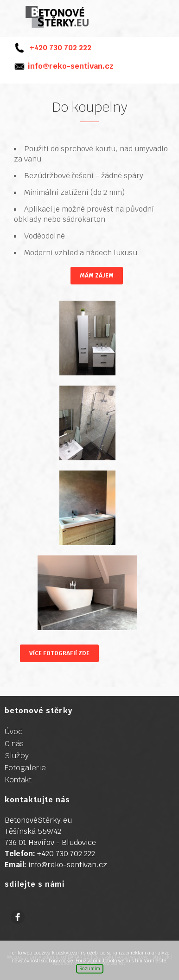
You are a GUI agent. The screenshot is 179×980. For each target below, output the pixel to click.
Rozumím (90, 969)
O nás (14, 744)
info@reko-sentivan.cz (71, 66)
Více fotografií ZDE (59, 653)
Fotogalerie (25, 768)
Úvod (14, 732)
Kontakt (18, 780)
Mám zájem (97, 276)
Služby (17, 756)
